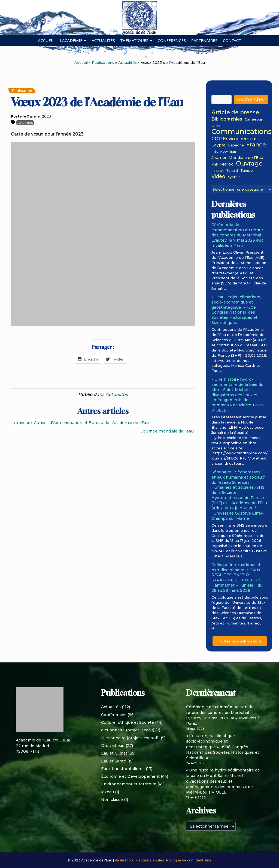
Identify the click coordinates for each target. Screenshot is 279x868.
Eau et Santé (114, 761)
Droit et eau (113, 746)
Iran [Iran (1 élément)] (233, 152)
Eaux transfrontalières (123, 769)
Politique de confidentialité (189, 860)
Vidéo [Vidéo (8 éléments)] (218, 176)
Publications (103, 62)
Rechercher (251, 99)
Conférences (172, 40)
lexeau (107, 792)
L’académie (71, 40)
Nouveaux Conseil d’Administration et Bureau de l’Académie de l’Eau (81, 423)
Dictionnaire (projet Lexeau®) (130, 738)
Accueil (46, 40)
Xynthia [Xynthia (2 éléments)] (234, 177)
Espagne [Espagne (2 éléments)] (236, 145)
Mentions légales (150, 860)
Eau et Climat (114, 753)
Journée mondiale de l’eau (167, 431)
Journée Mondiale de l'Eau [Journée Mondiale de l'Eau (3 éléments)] (237, 158)
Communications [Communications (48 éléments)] (242, 131)
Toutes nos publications (240, 641)
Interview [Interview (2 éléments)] (220, 152)
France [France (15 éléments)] (256, 145)
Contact (232, 40)
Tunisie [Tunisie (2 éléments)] (247, 171)
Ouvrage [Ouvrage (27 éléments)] (249, 163)
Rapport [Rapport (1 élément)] (217, 171)
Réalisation (124, 860)
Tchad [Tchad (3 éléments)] (232, 171)
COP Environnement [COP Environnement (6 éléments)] (234, 139)
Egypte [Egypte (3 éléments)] (219, 145)
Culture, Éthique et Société (128, 722)
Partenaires (204, 40)
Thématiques (134, 40)
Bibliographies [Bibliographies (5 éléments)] (227, 119)
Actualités (103, 40)
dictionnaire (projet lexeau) (128, 730)
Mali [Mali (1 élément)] (215, 165)
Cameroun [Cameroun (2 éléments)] (254, 119)
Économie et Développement (130, 776)
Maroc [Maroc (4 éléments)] (227, 164)
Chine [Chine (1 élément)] (216, 126)
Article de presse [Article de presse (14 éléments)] (235, 113)
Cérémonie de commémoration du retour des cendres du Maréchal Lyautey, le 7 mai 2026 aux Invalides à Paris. (237, 235)
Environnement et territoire (129, 784)
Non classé (112, 800)
